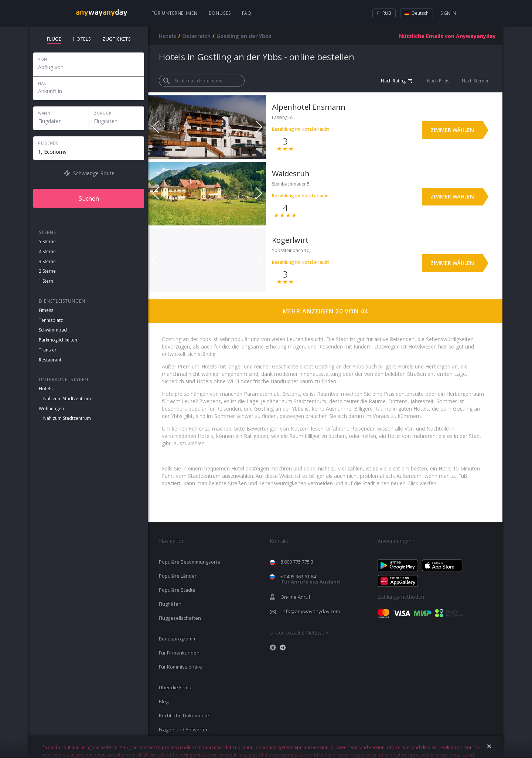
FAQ (247, 13)
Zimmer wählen (452, 130)
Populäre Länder (178, 576)
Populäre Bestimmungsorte (190, 562)
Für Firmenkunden (179, 653)
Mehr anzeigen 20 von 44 (325, 311)
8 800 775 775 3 (297, 562)
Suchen (89, 198)
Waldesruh (291, 174)
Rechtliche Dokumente (184, 715)
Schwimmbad (53, 330)
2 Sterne (47, 271)
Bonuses (220, 13)
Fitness (46, 310)
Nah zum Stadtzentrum (67, 399)
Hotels (46, 389)
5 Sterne (47, 242)
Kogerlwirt (290, 240)
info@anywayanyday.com (311, 611)
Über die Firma (175, 687)
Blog (164, 701)
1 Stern (46, 281)
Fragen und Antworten (184, 730)
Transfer (48, 350)
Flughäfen (170, 604)
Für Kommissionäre (180, 667)
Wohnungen (51, 409)
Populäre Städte (177, 590)
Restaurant (50, 360)
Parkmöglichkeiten (58, 340)
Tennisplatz (51, 320)
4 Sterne (47, 251)
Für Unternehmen (175, 13)
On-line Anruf (295, 597)
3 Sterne (47, 261)
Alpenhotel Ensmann (309, 107)
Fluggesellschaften (180, 618)
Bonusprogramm (178, 639)
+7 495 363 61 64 (310, 579)
